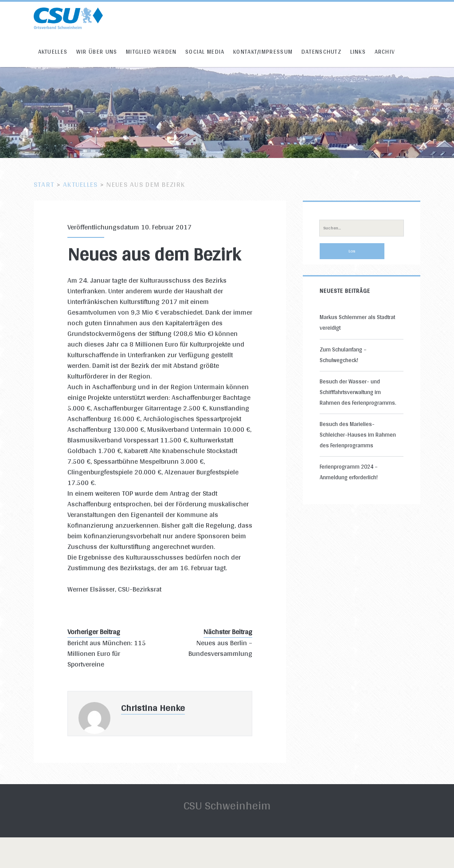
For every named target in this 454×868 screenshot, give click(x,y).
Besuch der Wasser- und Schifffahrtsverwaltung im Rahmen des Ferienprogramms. (358, 392)
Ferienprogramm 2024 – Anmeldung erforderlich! (349, 472)
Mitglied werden (151, 52)
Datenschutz (321, 52)
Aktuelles (53, 52)
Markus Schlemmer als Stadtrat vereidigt (357, 322)
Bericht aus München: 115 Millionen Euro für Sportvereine (107, 654)
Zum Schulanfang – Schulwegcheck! (343, 355)
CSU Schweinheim (227, 805)
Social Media (205, 52)
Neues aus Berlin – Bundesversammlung (220, 648)
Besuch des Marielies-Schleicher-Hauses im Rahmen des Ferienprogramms (358, 435)
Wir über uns (97, 52)
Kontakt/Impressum (263, 52)
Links (358, 52)
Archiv (385, 52)
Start (44, 184)
